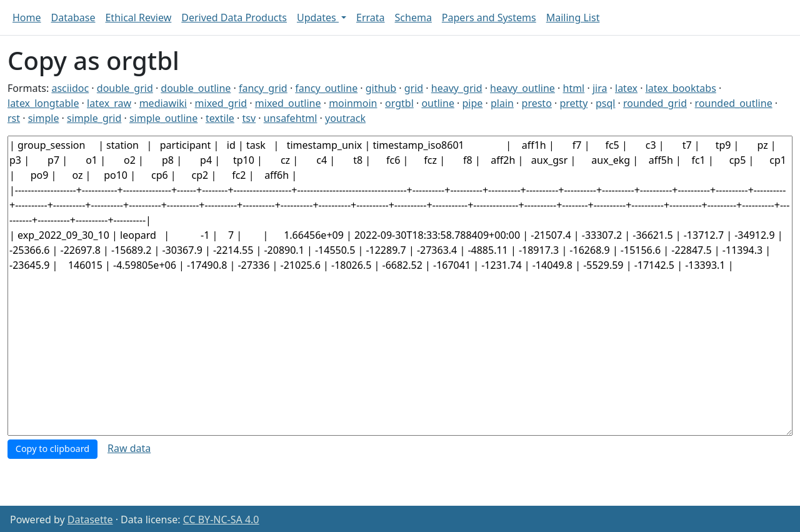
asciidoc (70, 88)
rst (14, 118)
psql (605, 103)
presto (537, 103)
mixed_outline (288, 103)
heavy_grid (457, 88)
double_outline (196, 88)
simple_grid (94, 118)
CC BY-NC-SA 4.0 (221, 519)
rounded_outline (734, 103)
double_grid (125, 88)
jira (600, 88)
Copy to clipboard (52, 449)
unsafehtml (291, 118)
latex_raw (109, 103)
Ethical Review (138, 18)
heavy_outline (522, 88)
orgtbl (399, 103)
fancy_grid (263, 88)
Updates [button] (318, 18)
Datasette (90, 519)
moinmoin (353, 103)
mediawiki (163, 103)
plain (502, 103)
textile (220, 118)
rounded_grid (655, 103)
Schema (413, 18)
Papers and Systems (489, 18)
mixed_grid (221, 103)
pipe (473, 103)
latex (626, 88)
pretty (573, 103)
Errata (371, 18)
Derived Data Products (234, 18)
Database (73, 18)
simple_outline (163, 118)
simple (44, 118)
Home (27, 18)
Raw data (129, 448)
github (381, 88)
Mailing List (573, 18)
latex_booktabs (681, 88)
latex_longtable (43, 103)
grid (414, 88)
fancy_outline (326, 88)
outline (438, 103)
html (574, 88)
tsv (249, 118)
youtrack (345, 118)
